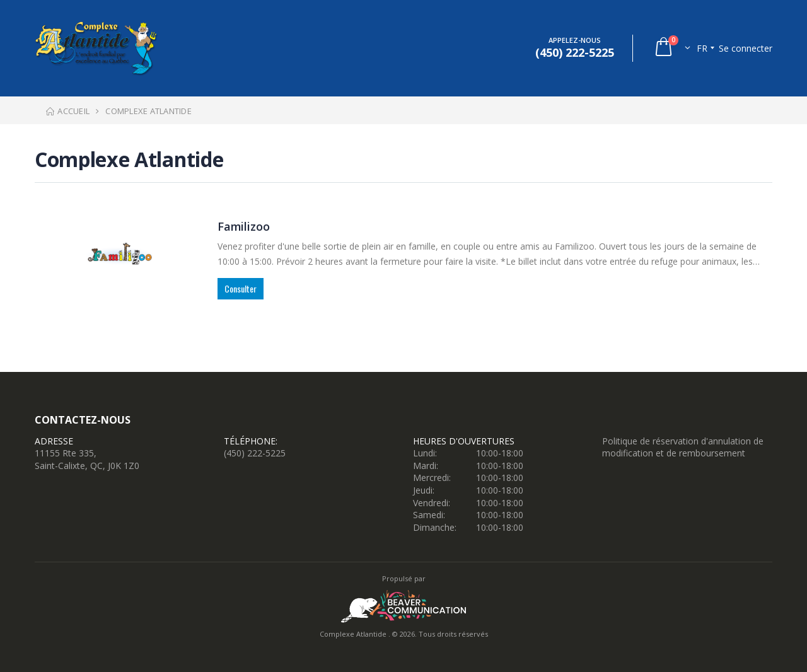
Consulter (241, 288)
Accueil (67, 111)
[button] (672, 48)
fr (702, 48)
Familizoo (243, 226)
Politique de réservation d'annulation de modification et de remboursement (683, 447)
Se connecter (746, 48)
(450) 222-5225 (255, 453)
